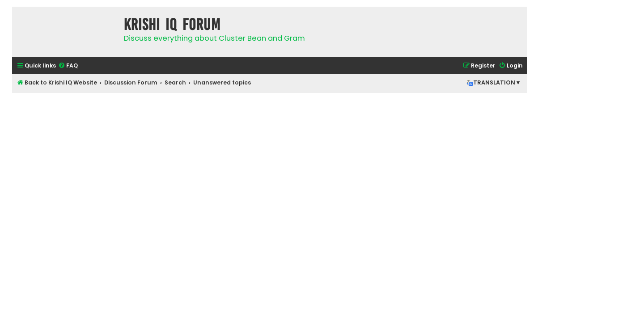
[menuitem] (68, 66)
